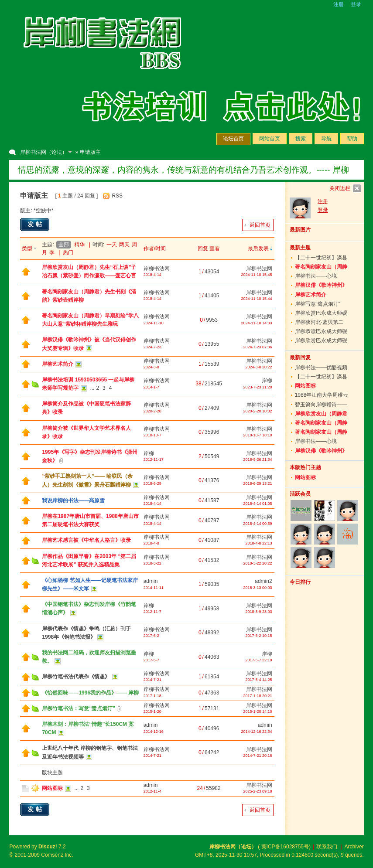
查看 (215, 248)
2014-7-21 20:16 (258, 756)
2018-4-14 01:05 (258, 504)
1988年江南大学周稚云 (322, 395)
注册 (339, 4)
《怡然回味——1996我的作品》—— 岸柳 (90, 693)
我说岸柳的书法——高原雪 (73, 500)
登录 (356, 4)
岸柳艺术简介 (58, 364)
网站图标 (52, 788)
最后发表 (258, 248)
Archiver (354, 847)
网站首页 (270, 139)
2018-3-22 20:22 (258, 563)
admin (151, 581)
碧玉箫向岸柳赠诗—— (321, 405)
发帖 (36, 224)
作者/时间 (155, 248)
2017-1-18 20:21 (258, 696)
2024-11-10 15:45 (257, 275)
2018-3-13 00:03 (258, 588)
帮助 (352, 139)
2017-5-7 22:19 (259, 660)
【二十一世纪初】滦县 (321, 258)
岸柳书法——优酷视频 (321, 368)
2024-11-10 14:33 (257, 323)
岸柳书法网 (157, 269)
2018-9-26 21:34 (258, 460)
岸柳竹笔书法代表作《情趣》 (76, 677)
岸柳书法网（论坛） (44, 152)
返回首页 (260, 225)
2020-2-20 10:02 (258, 411)
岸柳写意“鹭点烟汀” (318, 304)
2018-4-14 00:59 (258, 524)
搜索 (301, 139)
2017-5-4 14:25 (259, 680)
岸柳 (267, 381)
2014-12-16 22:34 (257, 732)
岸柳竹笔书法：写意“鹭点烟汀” (79, 708)
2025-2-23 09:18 (258, 791)
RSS (117, 196)
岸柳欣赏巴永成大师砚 (321, 313)
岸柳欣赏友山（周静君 (321, 414)
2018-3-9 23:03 (259, 612)
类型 (27, 248)
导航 (326, 139)
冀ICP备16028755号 (285, 847)
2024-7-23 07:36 (258, 347)
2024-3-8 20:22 (259, 367)
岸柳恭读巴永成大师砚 (321, 331)
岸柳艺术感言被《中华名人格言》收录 (86, 540)
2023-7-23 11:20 (258, 387)
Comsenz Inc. (57, 855)
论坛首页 (233, 139)
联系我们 (327, 847)
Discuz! (48, 847)
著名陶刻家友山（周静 (321, 267)
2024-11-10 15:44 (257, 299)
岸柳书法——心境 (316, 276)
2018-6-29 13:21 (258, 483)
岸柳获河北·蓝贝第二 (319, 322)
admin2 (263, 581)
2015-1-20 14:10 (258, 711)
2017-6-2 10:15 (259, 636)
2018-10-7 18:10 (258, 435)
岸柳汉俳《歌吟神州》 (321, 285)
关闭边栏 (340, 188)
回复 (203, 248)
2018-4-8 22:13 (259, 543)
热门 (68, 252)
